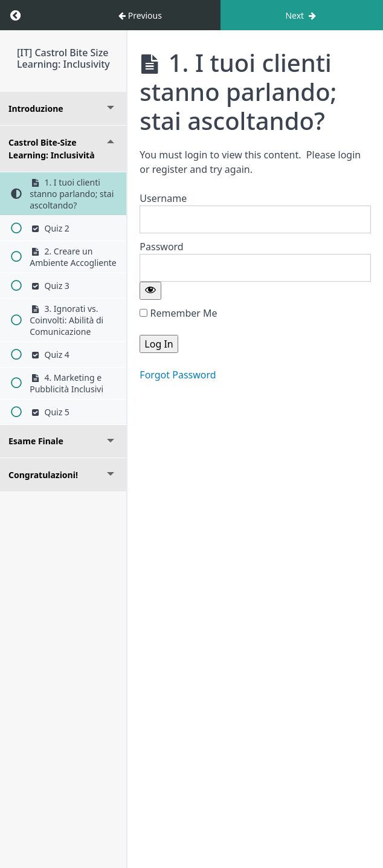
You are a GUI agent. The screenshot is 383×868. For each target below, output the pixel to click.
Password (161, 247)
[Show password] (150, 291)
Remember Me (178, 313)
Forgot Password (178, 375)
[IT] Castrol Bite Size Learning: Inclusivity (63, 58)
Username (163, 198)
